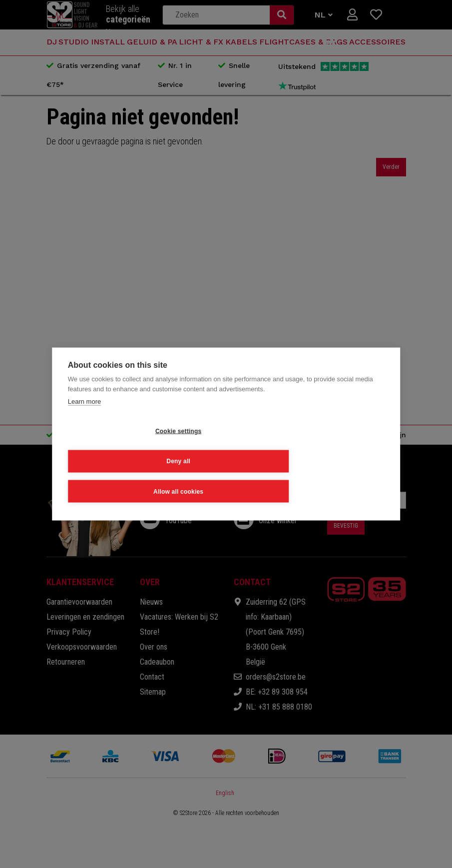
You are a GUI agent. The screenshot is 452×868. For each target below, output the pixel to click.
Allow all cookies (323, 460)
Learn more (84, 433)
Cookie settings (117, 460)
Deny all (220, 460)
